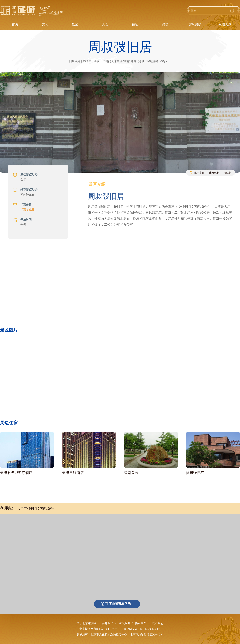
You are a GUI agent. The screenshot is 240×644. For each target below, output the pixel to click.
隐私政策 (141, 623)
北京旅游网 (31, 11)
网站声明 (124, 623)
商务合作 (108, 623)
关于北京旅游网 (87, 623)
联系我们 (158, 623)
